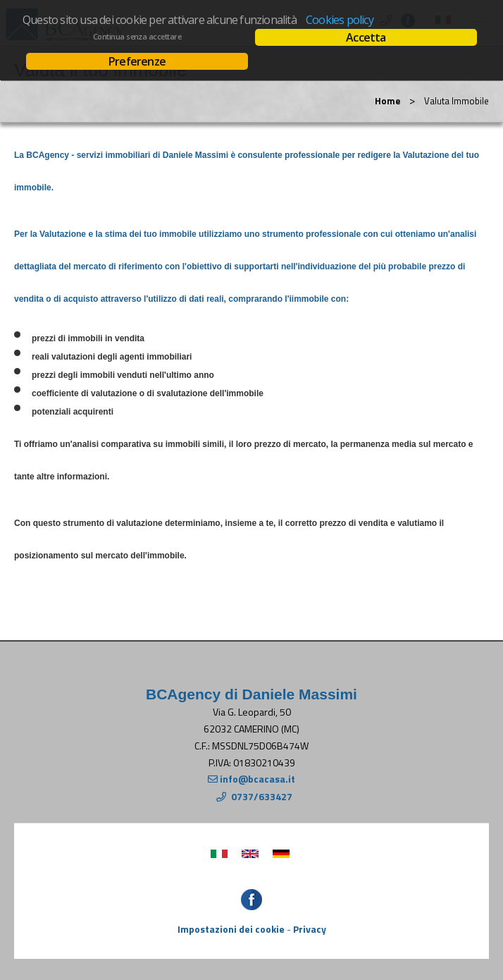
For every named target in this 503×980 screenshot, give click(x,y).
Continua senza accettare (137, 37)
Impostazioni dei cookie (231, 929)
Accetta (366, 37)
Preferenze (137, 61)
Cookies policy (340, 20)
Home (387, 101)
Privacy (310, 929)
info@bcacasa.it (257, 779)
